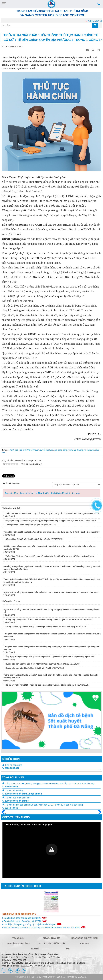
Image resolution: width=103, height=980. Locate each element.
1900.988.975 (10, 787)
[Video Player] (51, 850)
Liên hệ (35, 949)
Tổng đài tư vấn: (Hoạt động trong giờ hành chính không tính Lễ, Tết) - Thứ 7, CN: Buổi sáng (50, 784)
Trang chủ (19, 938)
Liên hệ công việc (14, 765)
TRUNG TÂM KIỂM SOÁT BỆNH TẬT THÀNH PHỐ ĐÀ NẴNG (61, 977)
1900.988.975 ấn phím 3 (16, 801)
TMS (68, 949)
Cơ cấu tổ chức (51, 938)
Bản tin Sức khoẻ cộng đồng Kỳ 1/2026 (25, 921)
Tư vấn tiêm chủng (14, 791)
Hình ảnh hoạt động (18, 943)
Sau (98, 812)
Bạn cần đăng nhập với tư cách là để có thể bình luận (43, 493)
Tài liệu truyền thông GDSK (22, 886)
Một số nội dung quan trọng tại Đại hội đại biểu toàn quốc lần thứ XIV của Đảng (44, 927)
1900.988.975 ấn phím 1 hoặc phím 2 (22, 794)
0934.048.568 (10, 808)
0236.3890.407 (11, 768)
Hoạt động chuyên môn (85, 938)
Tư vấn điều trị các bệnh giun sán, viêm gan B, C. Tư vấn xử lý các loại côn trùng (44, 805)
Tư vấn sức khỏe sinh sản (18, 798)
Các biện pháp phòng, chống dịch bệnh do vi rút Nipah (32, 924)
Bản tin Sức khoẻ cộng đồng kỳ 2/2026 (25, 918)
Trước (4, 814)
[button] (52, 850)
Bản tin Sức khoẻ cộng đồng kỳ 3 (19, 914)
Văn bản (85, 943)
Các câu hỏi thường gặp (51, 943)
